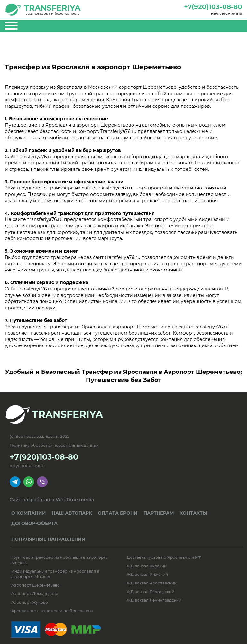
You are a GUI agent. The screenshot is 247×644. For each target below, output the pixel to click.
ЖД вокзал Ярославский (152, 583)
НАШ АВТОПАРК (72, 513)
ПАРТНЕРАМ (159, 513)
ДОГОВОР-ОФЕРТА (34, 523)
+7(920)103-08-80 (213, 7)
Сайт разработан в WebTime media (52, 500)
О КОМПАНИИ (29, 513)
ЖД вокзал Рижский (147, 574)
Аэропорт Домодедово (35, 594)
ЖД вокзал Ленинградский (154, 600)
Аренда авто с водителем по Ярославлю (52, 611)
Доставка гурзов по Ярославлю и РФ (164, 557)
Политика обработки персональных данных (54, 445)
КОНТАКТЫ (193, 513)
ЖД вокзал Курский (147, 566)
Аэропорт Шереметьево (36, 585)
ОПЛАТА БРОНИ (118, 513)
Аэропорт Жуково (30, 602)
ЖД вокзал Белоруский (151, 592)
